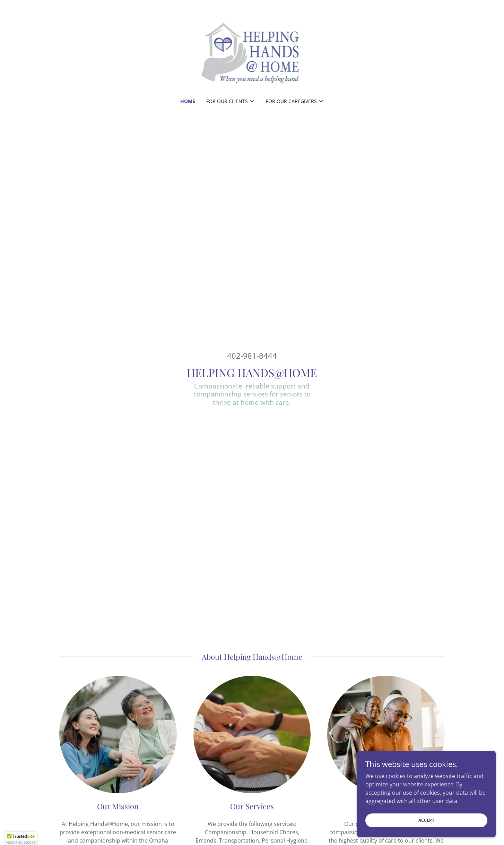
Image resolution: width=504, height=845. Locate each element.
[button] (231, 101)
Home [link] (188, 101)
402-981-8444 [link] (252, 356)
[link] (252, 53)
